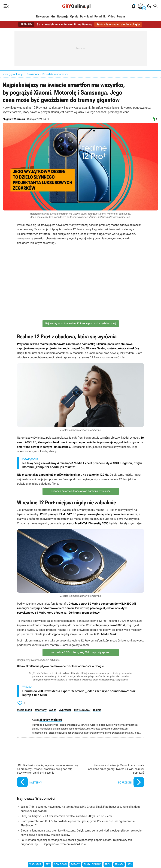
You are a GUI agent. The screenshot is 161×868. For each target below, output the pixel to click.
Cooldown (60, 864)
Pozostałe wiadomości (55, 74)
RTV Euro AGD (82, 710)
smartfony (40, 710)
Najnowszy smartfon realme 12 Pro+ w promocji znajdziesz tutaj (80, 324)
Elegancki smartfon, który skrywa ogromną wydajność (80, 491)
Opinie (74, 17)
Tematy (119, 864)
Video (111, 17)
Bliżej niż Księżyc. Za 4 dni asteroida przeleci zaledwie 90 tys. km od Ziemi (66, 816)
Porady (75, 864)
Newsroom (43, 17)
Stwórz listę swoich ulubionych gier (118, 24)
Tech (108, 864)
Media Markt (109, 634)
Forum (121, 17)
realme (97, 710)
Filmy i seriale (92, 864)
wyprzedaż (65, 710)
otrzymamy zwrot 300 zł (110, 625)
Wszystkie (35, 864)
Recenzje (63, 17)
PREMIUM (26, 24)
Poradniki (100, 17)
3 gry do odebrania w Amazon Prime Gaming (64, 24)
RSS (130, 864)
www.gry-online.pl (13, 74)
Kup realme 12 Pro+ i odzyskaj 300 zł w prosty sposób (80, 652)
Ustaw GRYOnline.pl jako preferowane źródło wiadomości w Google (60, 666)
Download (86, 17)
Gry (53, 17)
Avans (53, 710)
